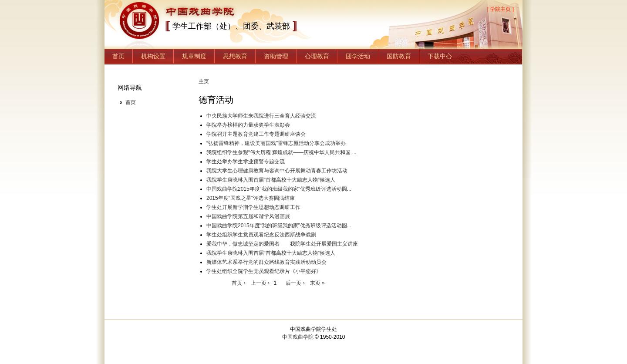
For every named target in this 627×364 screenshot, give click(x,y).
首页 (118, 56)
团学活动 (358, 56)
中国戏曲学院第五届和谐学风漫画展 (248, 216)
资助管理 (276, 56)
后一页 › (295, 283)
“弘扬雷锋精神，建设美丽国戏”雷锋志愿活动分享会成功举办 (276, 143)
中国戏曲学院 (298, 337)
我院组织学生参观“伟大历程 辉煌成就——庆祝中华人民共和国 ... (281, 152)
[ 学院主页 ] (501, 9)
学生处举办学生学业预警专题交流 (246, 162)
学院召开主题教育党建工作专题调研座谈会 (256, 134)
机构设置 (153, 56)
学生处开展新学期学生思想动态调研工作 (253, 207)
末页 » (317, 283)
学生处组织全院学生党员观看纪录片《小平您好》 (264, 271)
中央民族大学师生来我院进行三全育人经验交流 (261, 116)
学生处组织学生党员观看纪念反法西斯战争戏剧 (261, 235)
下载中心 (440, 56)
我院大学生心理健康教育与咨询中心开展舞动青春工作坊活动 (277, 171)
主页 (204, 81)
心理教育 (317, 56)
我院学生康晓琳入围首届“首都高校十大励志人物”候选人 (271, 180)
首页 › (238, 283)
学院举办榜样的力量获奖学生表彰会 (248, 125)
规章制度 (194, 56)
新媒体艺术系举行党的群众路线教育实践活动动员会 (266, 262)
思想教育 (235, 56)
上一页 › (266, 283)
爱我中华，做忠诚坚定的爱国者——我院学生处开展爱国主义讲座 (282, 244)
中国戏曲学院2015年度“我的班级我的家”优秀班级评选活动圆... (279, 189)
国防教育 (399, 56)
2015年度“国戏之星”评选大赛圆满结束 (251, 198)
